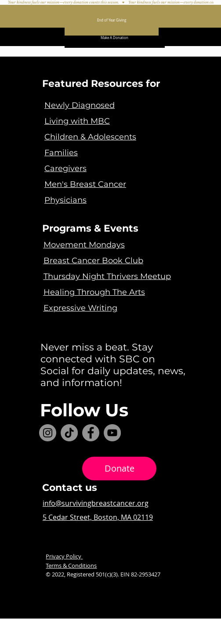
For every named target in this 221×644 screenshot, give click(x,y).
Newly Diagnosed (80, 105)
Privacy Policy (64, 556)
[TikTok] (69, 433)
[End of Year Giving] (112, 20)
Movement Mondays (84, 245)
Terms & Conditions (71, 566)
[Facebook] (91, 433)
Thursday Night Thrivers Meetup (107, 276)
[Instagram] (48, 433)
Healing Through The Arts (94, 292)
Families (61, 153)
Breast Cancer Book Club (93, 261)
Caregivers (65, 168)
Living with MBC (77, 121)
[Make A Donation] (115, 38)
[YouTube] (112, 433)
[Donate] (119, 469)
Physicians (65, 200)
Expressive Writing (80, 308)
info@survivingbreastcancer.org (96, 503)
